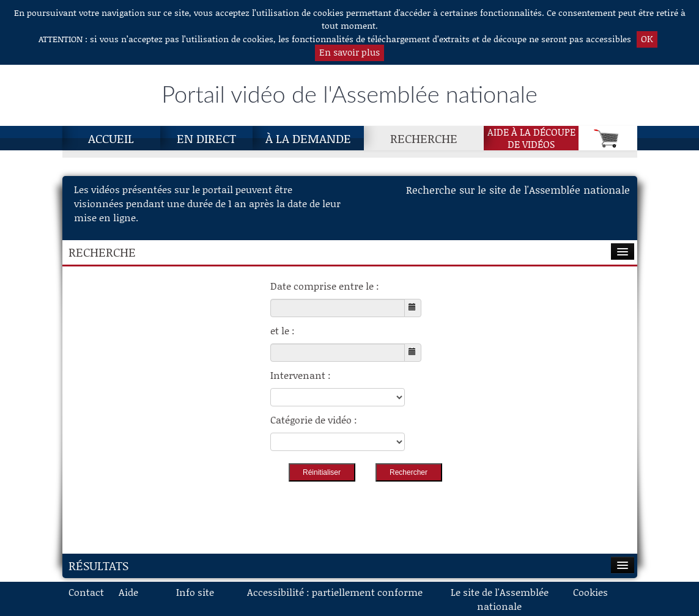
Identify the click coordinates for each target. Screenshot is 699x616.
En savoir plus (349, 52)
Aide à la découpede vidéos (531, 138)
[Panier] (608, 138)
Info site (195, 592)
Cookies (590, 592)
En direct (206, 138)
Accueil (111, 138)
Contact (86, 592)
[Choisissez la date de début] (338, 308)
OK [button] (647, 38)
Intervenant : (301, 375)
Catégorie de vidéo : (314, 420)
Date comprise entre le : (325, 286)
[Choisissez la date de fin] (338, 353)
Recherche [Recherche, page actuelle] (424, 138)
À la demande (308, 138)
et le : (283, 330)
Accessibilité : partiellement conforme (335, 592)
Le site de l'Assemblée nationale (500, 599)
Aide (128, 592)
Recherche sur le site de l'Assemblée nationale (518, 189)
